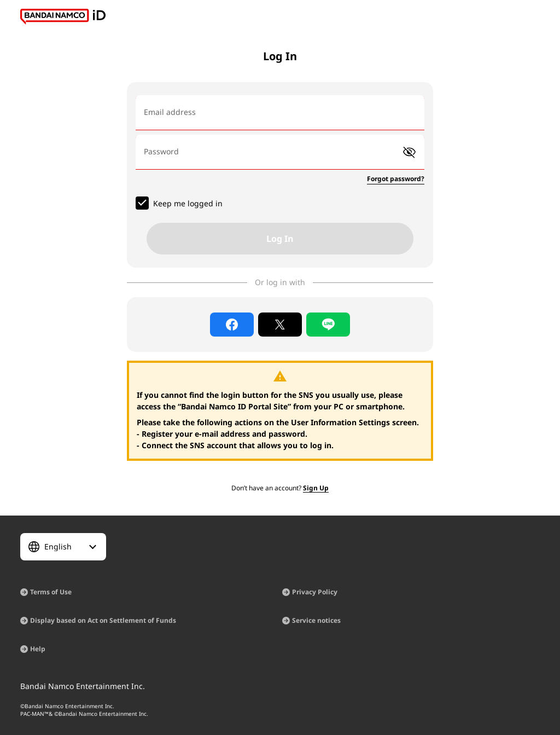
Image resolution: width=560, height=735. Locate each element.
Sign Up (316, 488)
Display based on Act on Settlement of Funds (103, 620)
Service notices (316, 620)
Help (38, 649)
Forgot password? (396, 179)
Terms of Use (51, 592)
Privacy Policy (315, 592)
